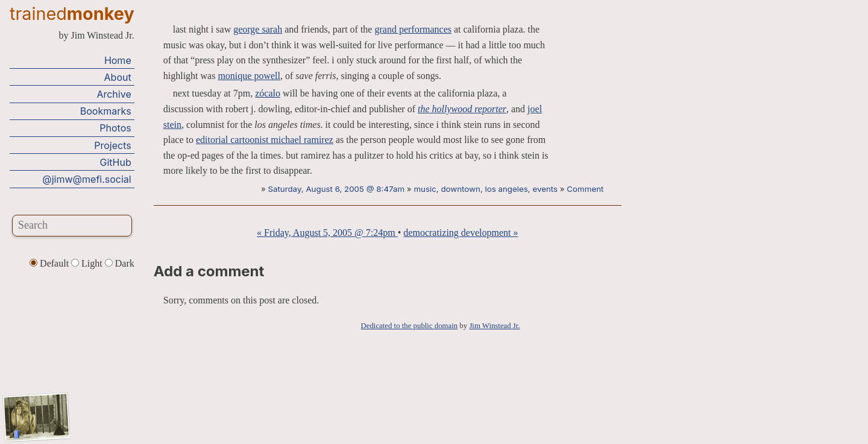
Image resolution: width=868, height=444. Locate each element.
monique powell (249, 76)
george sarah (258, 29)
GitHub (116, 162)
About (118, 77)
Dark (120, 263)
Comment (585, 189)
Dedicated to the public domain (410, 326)
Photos (115, 128)
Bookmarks (106, 111)
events (545, 189)
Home (118, 60)
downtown (460, 189)
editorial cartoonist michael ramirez (265, 140)
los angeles (506, 189)
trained (72, 14)
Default (50, 263)
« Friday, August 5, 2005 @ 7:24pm (327, 233)
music (425, 189)
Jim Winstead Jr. (494, 326)
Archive (114, 94)
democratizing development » (461, 233)
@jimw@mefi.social (86, 179)
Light (88, 263)
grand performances (413, 29)
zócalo (268, 93)
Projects (112, 145)
